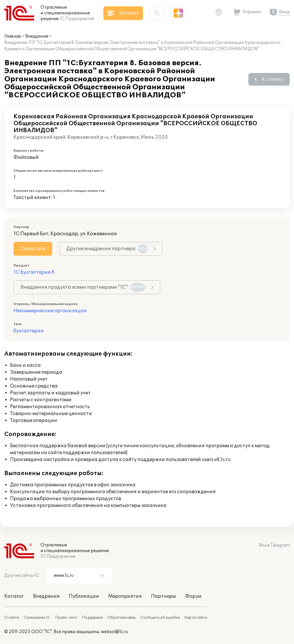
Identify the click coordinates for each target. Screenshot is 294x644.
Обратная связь (122, 618)
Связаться (33, 249)
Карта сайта (196, 618)
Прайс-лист (66, 618)
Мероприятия (125, 596)
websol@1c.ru (115, 632)
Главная (12, 36)
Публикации (84, 596)
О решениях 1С (37, 618)
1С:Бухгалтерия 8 (34, 272)
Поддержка (92, 618)
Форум (193, 596)
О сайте (12, 618)
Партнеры (164, 596)
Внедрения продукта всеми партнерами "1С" (83, 287)
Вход (284, 12)
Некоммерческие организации (50, 311)
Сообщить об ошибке (160, 618)
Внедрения (37, 36)
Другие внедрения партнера (107, 249)
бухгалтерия (29, 331)
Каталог (14, 596)
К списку (272, 79)
